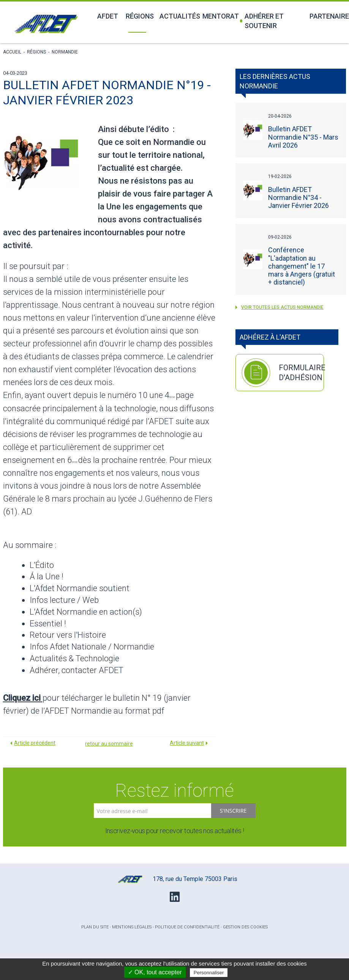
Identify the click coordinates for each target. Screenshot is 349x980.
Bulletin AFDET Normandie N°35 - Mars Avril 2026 (303, 137)
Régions (138, 16)
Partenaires (328, 16)
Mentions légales (132, 927)
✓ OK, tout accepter (155, 972)
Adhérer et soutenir (262, 21)
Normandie (65, 52)
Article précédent (35, 743)
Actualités (177, 16)
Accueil (12, 52)
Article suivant (187, 743)
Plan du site (95, 927)
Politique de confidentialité (187, 927)
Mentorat (218, 16)
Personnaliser (209, 973)
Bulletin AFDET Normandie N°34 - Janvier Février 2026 (298, 197)
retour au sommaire (109, 744)
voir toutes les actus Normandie (280, 307)
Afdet (107, 16)
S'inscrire (233, 811)
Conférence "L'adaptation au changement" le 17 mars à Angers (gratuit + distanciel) (302, 266)
